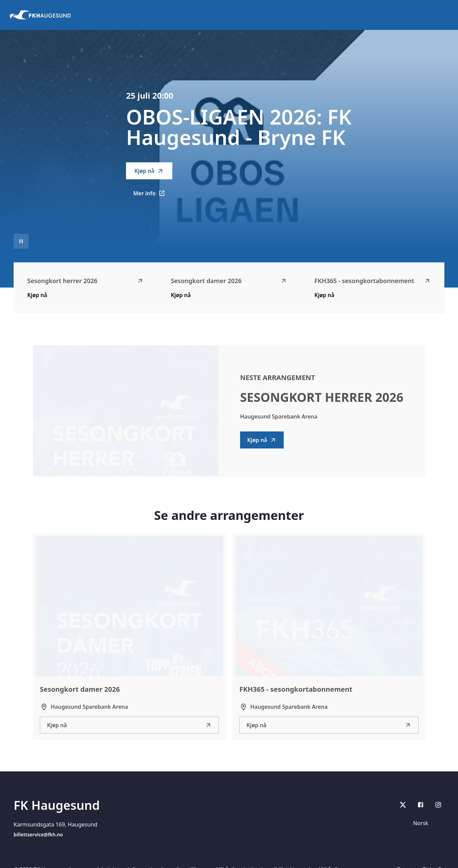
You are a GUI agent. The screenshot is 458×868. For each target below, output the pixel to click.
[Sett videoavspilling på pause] (21, 241)
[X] (403, 805)
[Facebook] (421, 805)
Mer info (153, 195)
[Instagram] (438, 805)
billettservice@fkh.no (38, 834)
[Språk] (427, 823)
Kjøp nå (149, 171)
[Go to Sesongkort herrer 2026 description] (126, 411)
